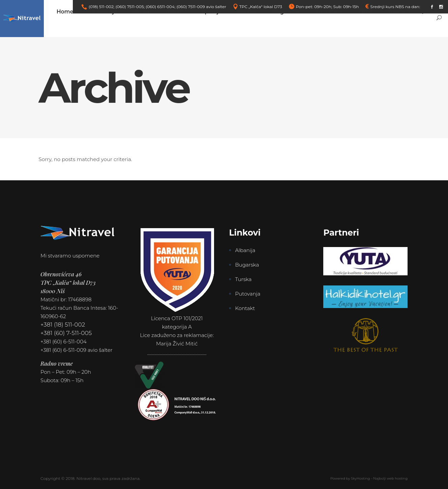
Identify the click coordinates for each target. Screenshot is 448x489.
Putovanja (248, 294)
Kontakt (245, 308)
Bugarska (247, 265)
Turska (244, 279)
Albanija (245, 250)
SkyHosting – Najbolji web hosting (379, 478)
